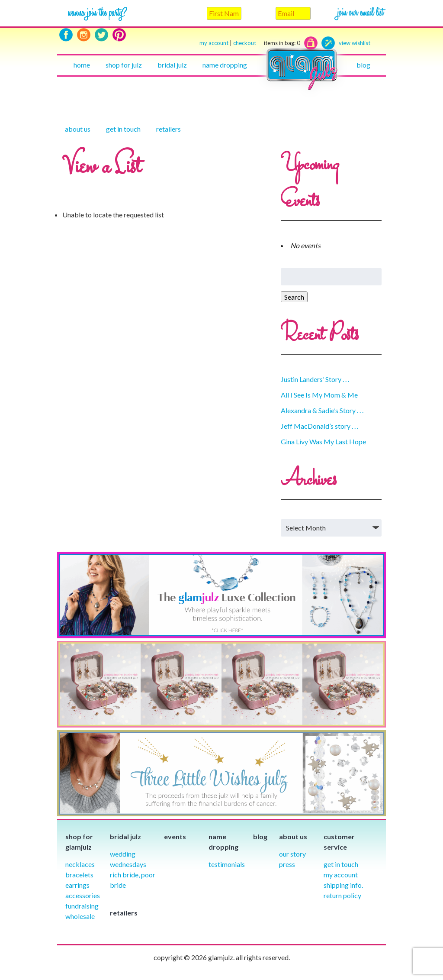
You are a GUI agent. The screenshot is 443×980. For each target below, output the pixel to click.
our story (292, 854)
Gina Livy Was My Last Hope (323, 441)
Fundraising (82, 906)
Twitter (101, 35)
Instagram (84, 35)
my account (214, 43)
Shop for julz (124, 65)
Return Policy (342, 895)
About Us (78, 129)
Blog (363, 65)
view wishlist (355, 43)
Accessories (83, 895)
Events (175, 836)
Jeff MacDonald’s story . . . (319, 426)
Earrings (77, 885)
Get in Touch (341, 864)
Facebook (66, 35)
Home (82, 65)
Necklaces (80, 864)
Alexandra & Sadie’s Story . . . (322, 410)
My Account (341, 875)
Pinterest (119, 35)
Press (287, 864)
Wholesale (80, 916)
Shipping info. (343, 885)
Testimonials (227, 864)
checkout (267, 43)
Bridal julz (172, 65)
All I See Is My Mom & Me (319, 395)
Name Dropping (225, 65)
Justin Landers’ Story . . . (315, 379)
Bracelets (79, 875)
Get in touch (123, 129)
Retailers (169, 129)
